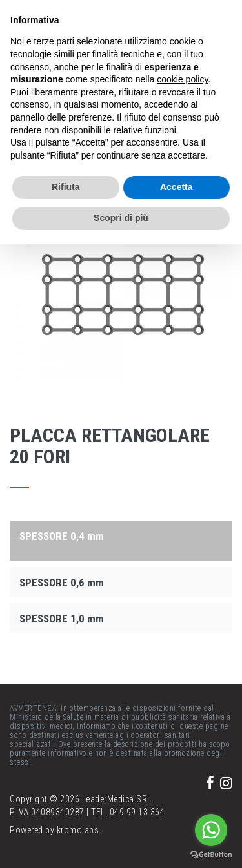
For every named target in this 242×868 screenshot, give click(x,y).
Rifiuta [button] (66, 187)
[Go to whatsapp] (211, 830)
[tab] (121, 535)
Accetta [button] (176, 187)
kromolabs (78, 830)
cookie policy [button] (182, 79)
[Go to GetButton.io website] (211, 855)
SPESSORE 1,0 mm (62, 619)
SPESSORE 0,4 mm (62, 536)
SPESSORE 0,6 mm (62, 583)
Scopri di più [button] (121, 218)
